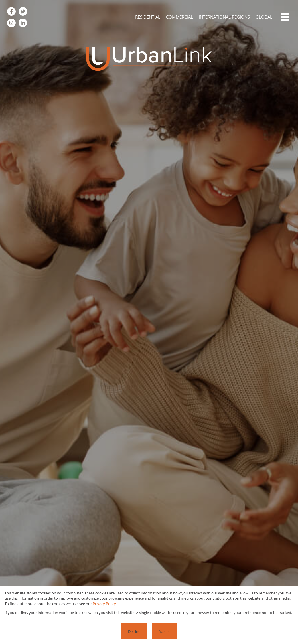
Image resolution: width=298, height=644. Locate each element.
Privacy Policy (104, 604)
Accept (164, 631)
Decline (134, 631)
